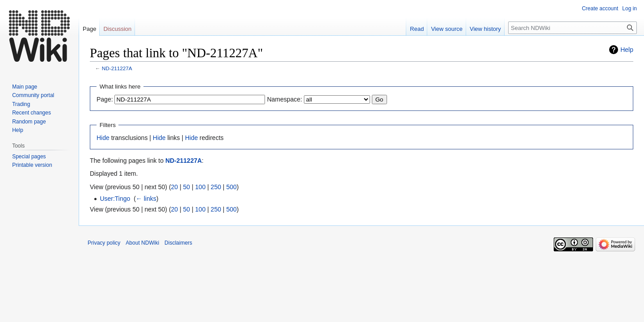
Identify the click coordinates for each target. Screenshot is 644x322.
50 (187, 187)
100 (200, 187)
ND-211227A (117, 68)
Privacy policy (104, 243)
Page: (105, 99)
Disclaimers (178, 243)
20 (175, 187)
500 (231, 187)
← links (146, 199)
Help (627, 50)
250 (216, 187)
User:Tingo (115, 199)
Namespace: (284, 99)
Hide (103, 138)
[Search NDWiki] (572, 28)
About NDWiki (142, 243)
